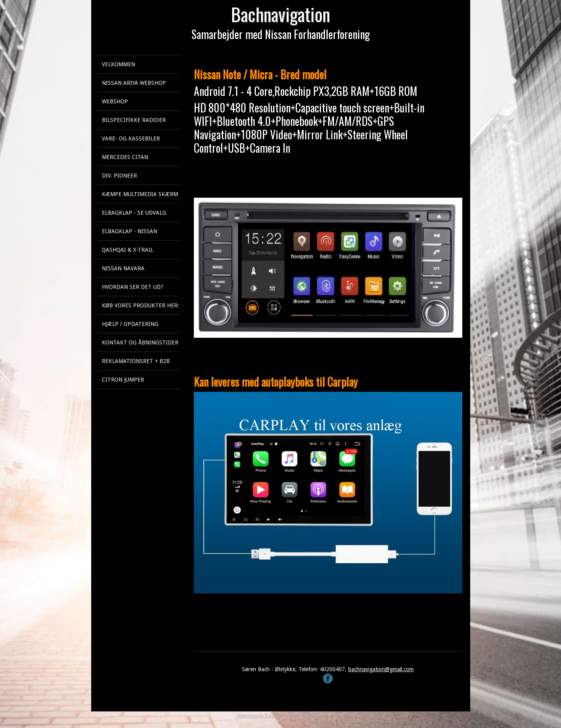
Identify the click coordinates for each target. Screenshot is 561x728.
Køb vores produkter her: (141, 305)
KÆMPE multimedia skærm (140, 194)
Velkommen (118, 64)
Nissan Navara (123, 268)
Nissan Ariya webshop (134, 83)
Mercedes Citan (125, 157)
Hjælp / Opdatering (130, 324)
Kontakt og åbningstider (140, 342)
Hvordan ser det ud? (133, 287)
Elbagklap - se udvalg (134, 213)
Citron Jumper (123, 380)
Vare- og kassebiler (131, 138)
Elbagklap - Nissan (129, 231)
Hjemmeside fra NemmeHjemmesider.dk (280, 716)
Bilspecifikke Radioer (134, 120)
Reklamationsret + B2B (136, 361)
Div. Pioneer (119, 176)
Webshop (115, 101)
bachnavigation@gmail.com (381, 669)
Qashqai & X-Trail (128, 250)
